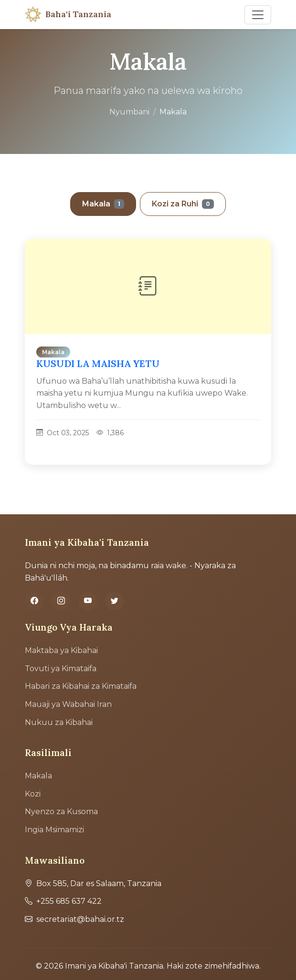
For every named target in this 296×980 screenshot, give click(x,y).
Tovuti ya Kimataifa (61, 669)
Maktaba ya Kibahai (61, 650)
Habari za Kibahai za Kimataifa (81, 686)
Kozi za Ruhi (183, 204)
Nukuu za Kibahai (59, 722)
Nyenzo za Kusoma (61, 812)
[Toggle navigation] (258, 15)
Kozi (33, 794)
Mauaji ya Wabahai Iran (68, 704)
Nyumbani (129, 112)
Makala (103, 204)
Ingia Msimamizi (54, 830)
